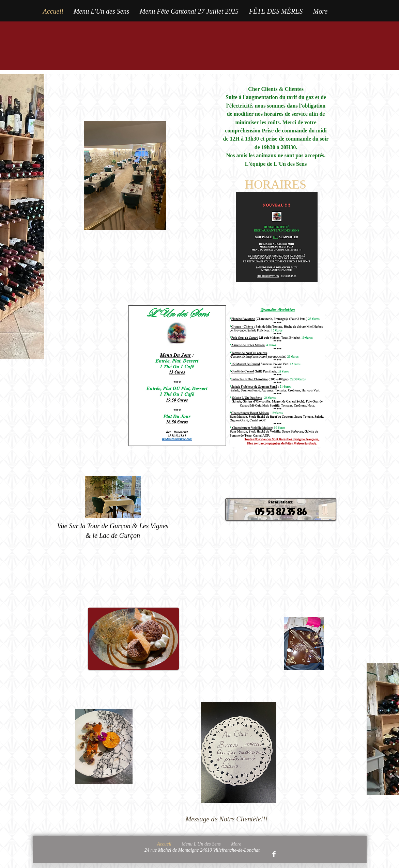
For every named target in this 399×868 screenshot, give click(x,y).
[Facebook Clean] (274, 854)
